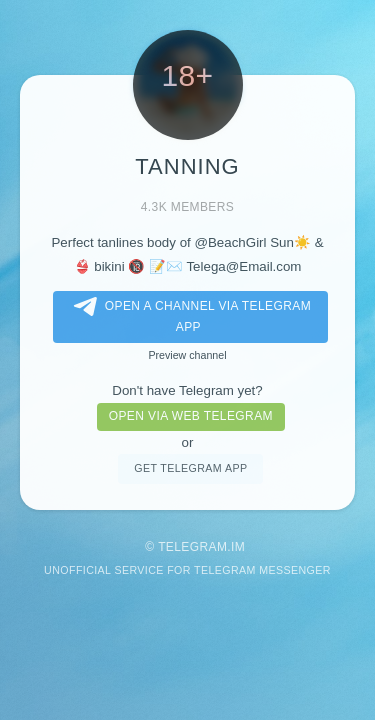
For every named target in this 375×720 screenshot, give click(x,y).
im (238, 547)
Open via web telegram (191, 416)
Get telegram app (190, 468)
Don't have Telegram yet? (187, 390)
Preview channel (187, 355)
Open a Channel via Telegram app (188, 315)
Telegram (192, 547)
